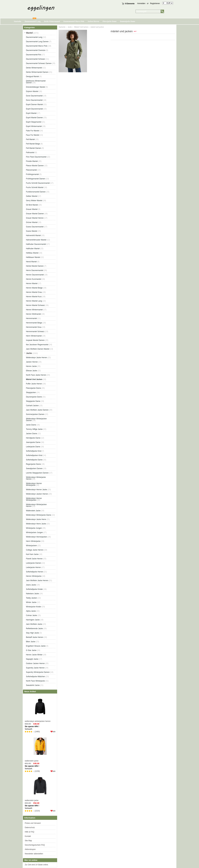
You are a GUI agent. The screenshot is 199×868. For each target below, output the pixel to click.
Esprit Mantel (31, 113)
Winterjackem (31, 546)
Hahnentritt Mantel (33, 235)
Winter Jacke (31, 602)
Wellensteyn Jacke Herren (36, 358)
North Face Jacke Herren (36, 375)
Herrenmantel (31, 318)
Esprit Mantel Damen (34, 118)
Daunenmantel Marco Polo (74, 21)
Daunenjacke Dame (128, 21)
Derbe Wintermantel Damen (37, 72)
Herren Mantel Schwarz (35, 305)
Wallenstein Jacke (33, 511)
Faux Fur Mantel (32, 135)
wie (54, 732)
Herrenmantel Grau (34, 327)
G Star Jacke (31, 650)
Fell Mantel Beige (33, 144)
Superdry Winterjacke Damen (38, 672)
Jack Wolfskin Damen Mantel (38, 349)
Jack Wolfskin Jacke (34, 624)
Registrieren (155, 3)
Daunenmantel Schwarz (36, 59)
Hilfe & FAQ (29, 832)
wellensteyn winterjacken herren (40, 709)
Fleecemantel (31, 170)
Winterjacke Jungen (34, 528)
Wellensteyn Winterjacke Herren (36, 478)
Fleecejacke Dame (109, 21)
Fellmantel (30, 152)
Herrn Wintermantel (34, 336)
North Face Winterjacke (35, 681)
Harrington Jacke (33, 620)
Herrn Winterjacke (33, 541)
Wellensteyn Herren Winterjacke (34, 484)
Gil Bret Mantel (32, 205)
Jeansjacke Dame (33, 442)
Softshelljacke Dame (34, 460)
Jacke (70, 27)
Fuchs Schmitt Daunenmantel (38, 183)
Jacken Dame (31, 434)
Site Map (28, 841)
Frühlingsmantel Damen (36, 179)
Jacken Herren (93, 21)
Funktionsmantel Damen (36, 192)
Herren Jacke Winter (34, 655)
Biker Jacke (31, 642)
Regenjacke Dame (33, 464)
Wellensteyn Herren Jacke (36, 490)
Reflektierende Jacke (34, 628)
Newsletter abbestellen (34, 854)
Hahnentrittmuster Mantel (36, 240)
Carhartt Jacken (32, 406)
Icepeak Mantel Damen (35, 340)
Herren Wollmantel (33, 314)
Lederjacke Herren (33, 567)
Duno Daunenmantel (34, 100)
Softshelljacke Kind (34, 451)
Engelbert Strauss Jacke (36, 646)
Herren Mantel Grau (34, 292)
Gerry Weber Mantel (34, 201)
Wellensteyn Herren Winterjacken (34, 499)
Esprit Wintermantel (34, 126)
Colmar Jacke (31, 615)
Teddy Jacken (31, 598)
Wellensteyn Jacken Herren (37, 494)
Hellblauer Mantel (33, 257)
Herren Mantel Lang (34, 301)
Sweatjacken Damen (34, 468)
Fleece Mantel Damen (35, 166)
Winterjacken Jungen (34, 532)
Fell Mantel (30, 139)
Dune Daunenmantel (34, 96)
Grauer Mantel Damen (35, 214)
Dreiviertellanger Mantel (36, 87)
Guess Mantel (32, 231)
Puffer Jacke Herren (34, 384)
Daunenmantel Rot (33, 55)
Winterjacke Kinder (34, 607)
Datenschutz (30, 828)
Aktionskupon (30, 849)
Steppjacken (31, 392)
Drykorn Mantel (32, 91)
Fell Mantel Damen (34, 148)
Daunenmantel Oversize (36, 50)
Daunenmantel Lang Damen (37, 42)
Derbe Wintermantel (52, 21)
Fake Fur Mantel (32, 131)
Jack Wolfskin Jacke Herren (37, 580)
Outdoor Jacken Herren (35, 663)
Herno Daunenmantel (35, 270)
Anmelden (141, 3)
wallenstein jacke (40, 748)
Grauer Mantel (32, 209)
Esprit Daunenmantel (34, 109)
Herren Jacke (31, 366)
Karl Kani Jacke (32, 554)
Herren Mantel (32, 283)
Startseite (18, 21)
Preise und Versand (33, 823)
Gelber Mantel (32, 196)
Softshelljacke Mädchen (36, 677)
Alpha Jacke (31, 611)
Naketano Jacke (32, 594)
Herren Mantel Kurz (34, 297)
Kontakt (28, 836)
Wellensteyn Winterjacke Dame (39, 515)
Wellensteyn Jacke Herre (36, 519)
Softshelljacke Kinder (34, 589)
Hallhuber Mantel (33, 249)
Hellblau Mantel (32, 253)
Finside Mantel (32, 161)
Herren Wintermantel (34, 310)
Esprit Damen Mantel (34, 104)
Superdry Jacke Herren (35, 668)
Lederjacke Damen (34, 563)
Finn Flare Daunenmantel (36, 157)
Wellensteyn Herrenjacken (36, 537)
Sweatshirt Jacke (33, 685)
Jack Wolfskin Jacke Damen (37, 410)
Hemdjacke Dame (33, 438)
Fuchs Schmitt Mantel (35, 187)
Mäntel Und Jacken (81, 27)
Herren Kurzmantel (34, 279)
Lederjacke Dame (33, 447)
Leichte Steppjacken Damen (37, 473)
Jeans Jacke (31, 585)
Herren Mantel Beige (34, 288)
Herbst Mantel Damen (35, 266)
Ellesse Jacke (31, 371)
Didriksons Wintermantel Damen (36, 82)
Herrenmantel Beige (34, 323)
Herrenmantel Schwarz (35, 331)
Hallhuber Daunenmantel (36, 244)
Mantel (29, 33)
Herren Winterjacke (34, 576)
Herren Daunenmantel (35, 275)
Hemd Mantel (31, 262)
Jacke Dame (31, 425)
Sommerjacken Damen (35, 414)
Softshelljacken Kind (34, 455)
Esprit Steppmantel (34, 122)
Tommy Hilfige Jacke (34, 429)
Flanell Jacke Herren (34, 559)
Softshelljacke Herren (35, 572)
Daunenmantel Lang (33, 21)
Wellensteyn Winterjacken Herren (36, 505)
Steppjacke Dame (33, 401)
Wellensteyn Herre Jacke (36, 524)
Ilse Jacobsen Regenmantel (37, 345)
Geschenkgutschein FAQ (35, 845)
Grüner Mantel (32, 222)
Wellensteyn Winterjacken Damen (36, 420)
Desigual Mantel (32, 76)
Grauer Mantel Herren (35, 218)
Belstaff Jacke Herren (35, 637)
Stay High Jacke (32, 633)
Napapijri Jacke (32, 659)
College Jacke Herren (35, 550)
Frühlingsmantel (32, 174)
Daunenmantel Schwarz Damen (39, 63)
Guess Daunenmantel (35, 227)
